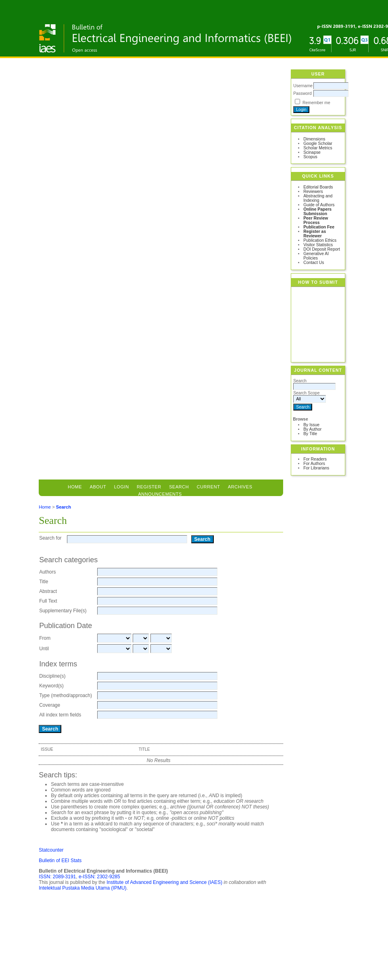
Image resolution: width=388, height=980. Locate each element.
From (45, 638)
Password (302, 93)
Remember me (316, 103)
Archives (240, 487)
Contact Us (314, 263)
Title (44, 582)
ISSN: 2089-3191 (57, 877)
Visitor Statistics (318, 245)
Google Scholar (318, 143)
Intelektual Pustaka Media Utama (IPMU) (82, 888)
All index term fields (60, 715)
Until (44, 649)
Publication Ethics (320, 240)
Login (122, 487)
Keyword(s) (51, 686)
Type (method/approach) (66, 695)
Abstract (48, 591)
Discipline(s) (52, 676)
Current (209, 487)
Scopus (310, 157)
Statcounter (51, 850)
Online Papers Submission (317, 211)
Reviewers (313, 192)
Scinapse (312, 152)
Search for (50, 538)
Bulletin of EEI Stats (60, 861)
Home (75, 487)
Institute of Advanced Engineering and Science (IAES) (164, 882)
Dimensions (314, 139)
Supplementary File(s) (63, 611)
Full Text (48, 601)
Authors (47, 572)
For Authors (314, 464)
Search (64, 507)
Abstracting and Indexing (318, 198)
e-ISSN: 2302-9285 (99, 877)
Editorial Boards (318, 187)
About (98, 487)
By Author (312, 429)
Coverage (50, 705)
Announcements (160, 494)
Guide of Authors (319, 205)
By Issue (311, 425)
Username (303, 86)
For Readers (315, 459)
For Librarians (316, 468)
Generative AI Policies (316, 256)
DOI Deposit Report (322, 249)
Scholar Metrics (318, 148)
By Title (310, 434)
